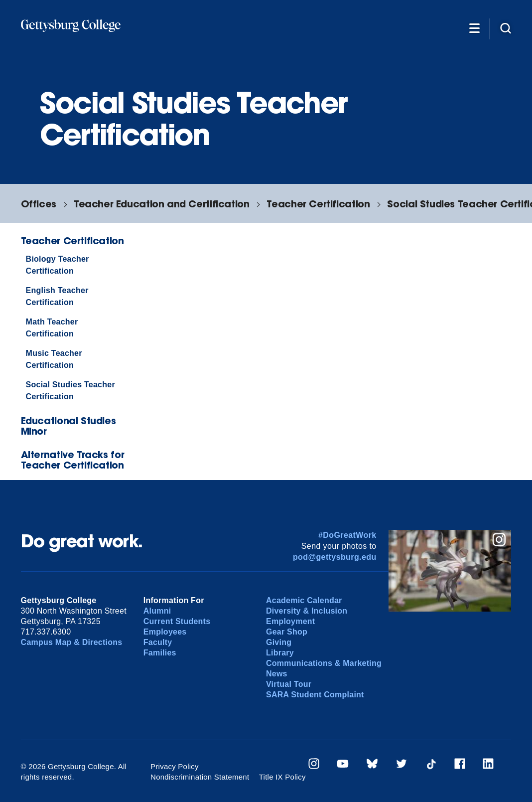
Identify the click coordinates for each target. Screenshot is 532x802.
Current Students (177, 621)
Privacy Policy (175, 766)
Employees (165, 632)
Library (280, 653)
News (277, 674)
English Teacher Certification (57, 296)
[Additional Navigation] (475, 28)
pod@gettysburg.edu (335, 557)
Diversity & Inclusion (307, 611)
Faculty (158, 642)
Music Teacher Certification (54, 359)
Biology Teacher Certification (58, 265)
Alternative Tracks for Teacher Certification (73, 460)
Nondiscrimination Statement (200, 777)
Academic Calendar (304, 600)
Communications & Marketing (324, 663)
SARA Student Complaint (315, 695)
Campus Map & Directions (72, 642)
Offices (39, 204)
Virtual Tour (289, 684)
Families (160, 653)
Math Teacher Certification (52, 328)
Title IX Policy (282, 777)
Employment (290, 621)
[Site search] (506, 28)
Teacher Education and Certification (162, 204)
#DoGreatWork (347, 535)
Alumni (157, 611)
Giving (279, 642)
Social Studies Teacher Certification (70, 391)
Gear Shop (287, 632)
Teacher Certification (318, 204)
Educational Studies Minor (68, 426)
